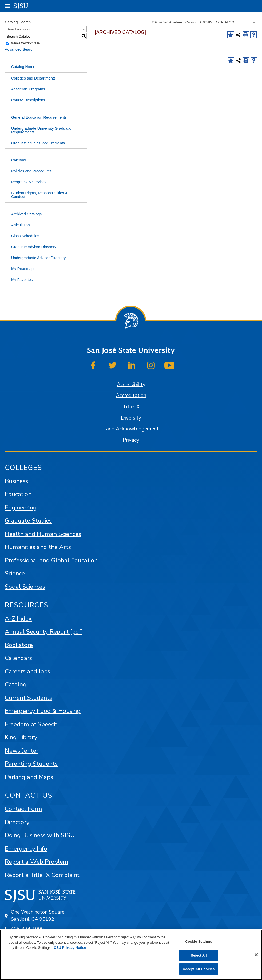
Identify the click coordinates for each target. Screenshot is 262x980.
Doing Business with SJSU (40, 835)
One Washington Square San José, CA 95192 (38, 916)
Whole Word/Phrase (25, 44)
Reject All (199, 955)
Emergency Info (26, 849)
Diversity (131, 418)
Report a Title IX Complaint (42, 875)
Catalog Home (23, 67)
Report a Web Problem (37, 862)
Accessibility (131, 385)
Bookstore (19, 645)
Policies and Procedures (31, 171)
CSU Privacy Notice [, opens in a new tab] (70, 948)
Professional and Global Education (51, 560)
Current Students (28, 698)
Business (16, 481)
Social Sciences (25, 587)
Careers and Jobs (27, 671)
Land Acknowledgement (131, 429)
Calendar (19, 160)
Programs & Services (29, 182)
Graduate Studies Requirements (38, 143)
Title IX (131, 407)
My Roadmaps (23, 269)
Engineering (21, 507)
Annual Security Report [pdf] (44, 632)
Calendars (18, 658)
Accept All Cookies (199, 969)
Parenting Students (31, 764)
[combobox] (204, 22)
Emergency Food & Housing (43, 711)
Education (18, 494)
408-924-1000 (27, 929)
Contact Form (23, 809)
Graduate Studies (28, 521)
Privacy (131, 440)
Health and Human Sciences (43, 534)
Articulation (21, 225)
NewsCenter (22, 751)
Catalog (16, 684)
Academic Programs (28, 89)
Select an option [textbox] (19, 29)
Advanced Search (20, 49)
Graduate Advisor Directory (34, 247)
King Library (21, 737)
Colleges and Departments (33, 78)
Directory (17, 822)
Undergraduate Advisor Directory (38, 258)
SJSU (21, 6)
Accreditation (131, 396)
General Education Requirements (39, 117)
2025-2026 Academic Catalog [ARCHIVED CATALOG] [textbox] (193, 22)
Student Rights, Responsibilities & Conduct (39, 195)
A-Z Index (18, 619)
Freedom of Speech (31, 724)
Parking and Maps (29, 777)
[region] (131, 955)
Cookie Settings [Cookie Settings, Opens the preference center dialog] (199, 941)
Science (15, 573)
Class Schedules (25, 236)
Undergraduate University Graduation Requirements (42, 130)
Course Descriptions (28, 100)
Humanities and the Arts (38, 547)
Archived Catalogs (26, 214)
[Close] (256, 955)
